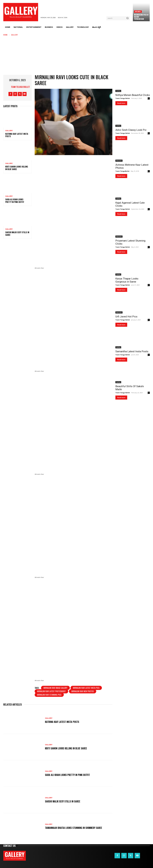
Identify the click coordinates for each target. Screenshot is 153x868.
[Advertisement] (77, 55)
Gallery (15, 35)
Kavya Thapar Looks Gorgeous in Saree (127, 280)
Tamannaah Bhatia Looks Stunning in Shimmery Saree (74, 828)
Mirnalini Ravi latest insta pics (86, 688)
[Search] (127, 18)
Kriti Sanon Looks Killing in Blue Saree (17, 168)
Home (5, 35)
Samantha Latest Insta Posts (132, 351)
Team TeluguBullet (122, 171)
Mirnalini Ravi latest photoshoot (51, 691)
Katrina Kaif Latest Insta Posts (17, 135)
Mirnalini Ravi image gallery (55, 688)
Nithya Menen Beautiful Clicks (133, 95)
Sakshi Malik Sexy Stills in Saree (17, 234)
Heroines (138, 11)
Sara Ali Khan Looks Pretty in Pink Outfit (15, 201)
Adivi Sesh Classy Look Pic (131, 130)
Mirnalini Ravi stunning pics (49, 695)
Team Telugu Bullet (20, 87)
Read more (121, 103)
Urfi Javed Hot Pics (126, 317)
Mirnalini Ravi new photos (83, 691)
